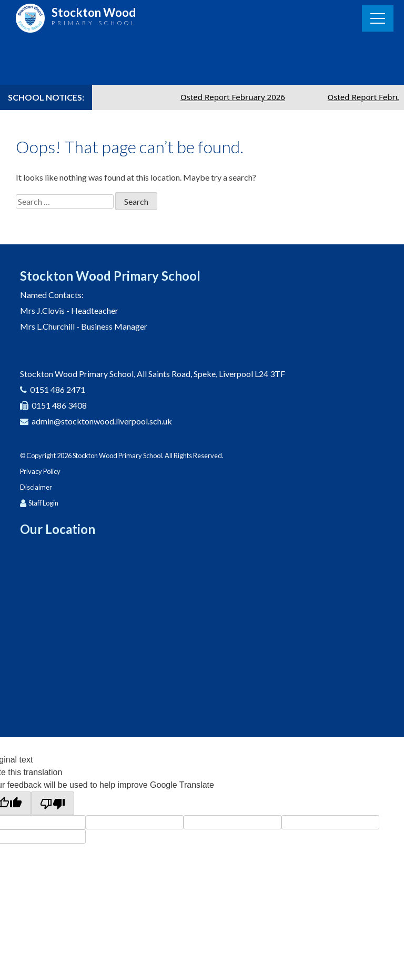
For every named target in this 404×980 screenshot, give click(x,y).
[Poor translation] (53, 803)
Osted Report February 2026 (238, 97)
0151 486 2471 (58, 389)
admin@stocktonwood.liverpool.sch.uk (102, 421)
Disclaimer (36, 487)
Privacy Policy (40, 471)
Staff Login (43, 503)
